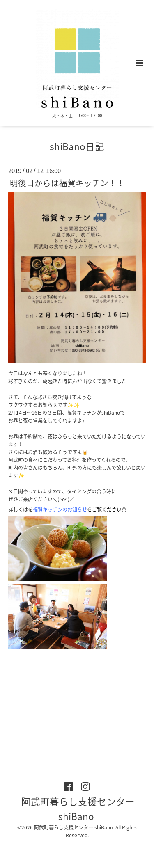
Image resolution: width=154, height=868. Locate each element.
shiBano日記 (77, 146)
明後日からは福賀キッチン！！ (67, 183)
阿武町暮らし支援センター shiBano (78, 809)
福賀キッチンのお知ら (60, 509)
